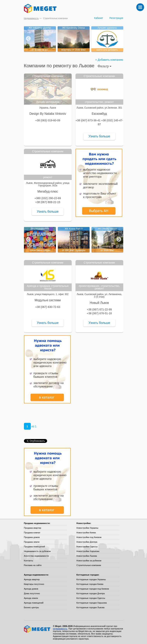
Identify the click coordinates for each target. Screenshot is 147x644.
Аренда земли (31, 598)
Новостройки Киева (86, 533)
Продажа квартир (33, 528)
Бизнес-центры (31, 607)
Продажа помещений (34, 547)
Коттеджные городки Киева (90, 584)
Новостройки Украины (88, 528)
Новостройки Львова (87, 556)
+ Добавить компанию (109, 60)
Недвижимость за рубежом (37, 551)
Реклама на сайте (33, 565)
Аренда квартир (32, 579)
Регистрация (116, 18)
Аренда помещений (34, 603)
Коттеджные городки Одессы (91, 598)
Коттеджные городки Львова (91, 607)
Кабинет (99, 18)
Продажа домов (32, 537)
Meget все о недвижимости (37, 629)
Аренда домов (31, 589)
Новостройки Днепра (87, 542)
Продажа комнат (32, 533)
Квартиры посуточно (34, 584)
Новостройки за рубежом (89, 561)
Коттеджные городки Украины (91, 579)
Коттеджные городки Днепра (91, 593)
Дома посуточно (32, 593)
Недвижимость (31, 18)
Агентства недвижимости (36, 556)
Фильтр (104, 66)
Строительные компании (89, 565)
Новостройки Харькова (88, 551)
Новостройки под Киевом (89, 537)
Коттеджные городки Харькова (92, 603)
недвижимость (60, 629)
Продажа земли (32, 542)
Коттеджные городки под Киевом (93, 589)
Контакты (29, 561)
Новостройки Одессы (87, 547)
